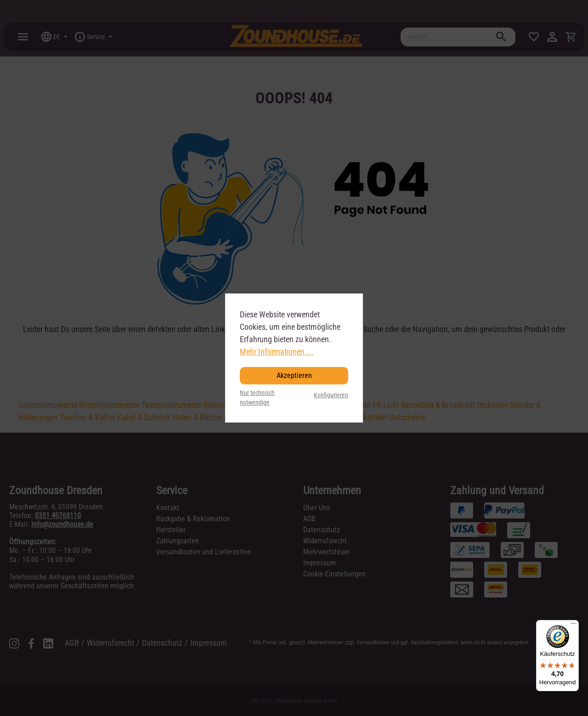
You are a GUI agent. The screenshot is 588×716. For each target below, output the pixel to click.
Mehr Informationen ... (277, 352)
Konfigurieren (331, 395)
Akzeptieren (294, 375)
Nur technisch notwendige (257, 398)
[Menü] (573, 626)
